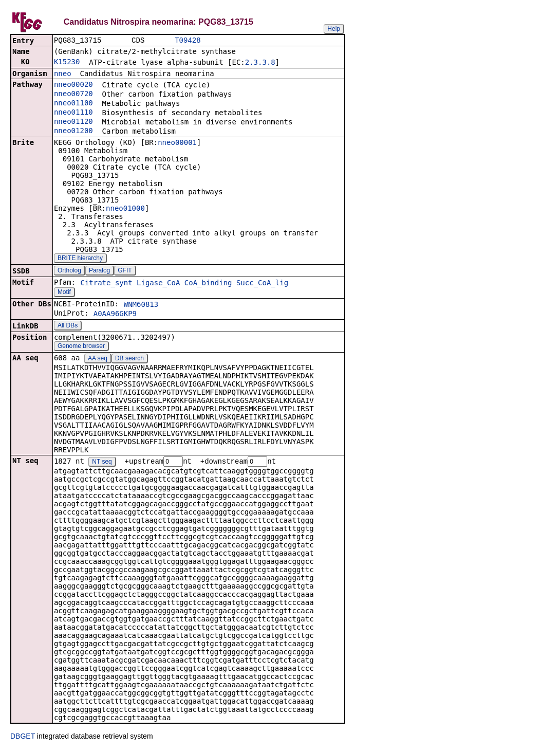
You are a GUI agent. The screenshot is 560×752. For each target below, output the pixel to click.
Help (334, 29)
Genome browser (81, 347)
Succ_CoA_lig (262, 284)
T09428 (188, 41)
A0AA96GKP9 (115, 315)
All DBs (68, 326)
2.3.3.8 (260, 63)
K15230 (67, 63)
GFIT (125, 271)
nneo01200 (73, 132)
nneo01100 (73, 104)
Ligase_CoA (158, 284)
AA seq (98, 359)
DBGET (23, 738)
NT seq (102, 463)
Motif (64, 293)
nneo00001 (177, 143)
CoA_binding (208, 284)
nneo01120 (73, 122)
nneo (63, 75)
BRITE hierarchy (80, 259)
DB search (129, 359)
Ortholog (69, 271)
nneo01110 (73, 113)
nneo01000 (125, 209)
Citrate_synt (106, 284)
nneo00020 (73, 85)
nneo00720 (73, 95)
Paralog (99, 271)
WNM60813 (141, 305)
